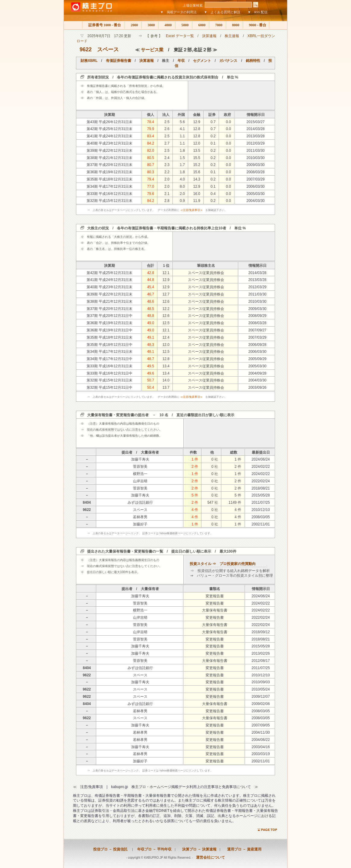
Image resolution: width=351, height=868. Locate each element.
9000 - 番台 (256, 25)
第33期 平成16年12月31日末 (110, 194)
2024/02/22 (261, 467)
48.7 (151, 359)
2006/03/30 (255, 187)
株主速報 (232, 36)
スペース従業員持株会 (206, 273)
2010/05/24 (261, 689)
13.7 (166, 388)
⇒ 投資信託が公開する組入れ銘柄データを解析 (230, 571)
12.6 (166, 302)
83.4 (151, 136)
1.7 (182, 165)
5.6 (182, 122)
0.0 (228, 122)
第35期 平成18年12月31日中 (110, 345)
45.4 (151, 287)
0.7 (213, 122)
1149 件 (235, 503)
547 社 (213, 503)
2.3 (167, 165)
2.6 (167, 129)
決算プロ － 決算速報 (198, 849)
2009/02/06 (261, 704)
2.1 (167, 194)
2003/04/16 (261, 747)
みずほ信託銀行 (140, 503)
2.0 (167, 179)
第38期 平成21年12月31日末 (110, 158)
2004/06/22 (261, 740)
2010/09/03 (261, 682)
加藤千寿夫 (140, 459)
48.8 (151, 316)
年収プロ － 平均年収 (153, 849)
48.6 (151, 302)
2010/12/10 (261, 510)
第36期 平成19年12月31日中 (110, 330)
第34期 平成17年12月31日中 (110, 359)
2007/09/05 (261, 725)
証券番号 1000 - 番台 (103, 25)
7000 (218, 25)
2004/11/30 (261, 732)
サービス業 (152, 50)
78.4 (151, 122)
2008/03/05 (261, 517)
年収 (181, 61)
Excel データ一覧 (180, 36)
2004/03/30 (255, 201)
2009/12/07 (261, 697)
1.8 (182, 151)
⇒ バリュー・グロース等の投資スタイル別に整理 (232, 576)
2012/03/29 (255, 143)
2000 (133, 25)
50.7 (151, 380)
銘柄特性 (253, 61)
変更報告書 (215, 596)
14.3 (197, 179)
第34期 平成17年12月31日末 (110, 187)
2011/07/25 (261, 503)
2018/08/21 (261, 488)
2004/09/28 (257, 373)
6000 (201, 25)
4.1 (182, 129)
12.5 (166, 323)
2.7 (167, 143)
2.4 (167, 158)
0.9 (182, 201)
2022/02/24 (261, 481)
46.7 (151, 294)
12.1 (166, 273)
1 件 (195, 459)
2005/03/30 (255, 194)
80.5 (151, 158)
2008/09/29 (257, 316)
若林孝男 (140, 517)
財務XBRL (89, 61)
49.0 (151, 323)
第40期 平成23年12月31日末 (110, 143)
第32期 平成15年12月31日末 (110, 201)
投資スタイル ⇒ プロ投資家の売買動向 (223, 564)
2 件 (195, 467)
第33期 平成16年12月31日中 (110, 373)
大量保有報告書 (215, 610)
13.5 (197, 151)
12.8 (197, 129)
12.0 (197, 143)
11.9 (197, 201)
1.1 (182, 136)
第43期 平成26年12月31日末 (110, 122)
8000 (234, 25)
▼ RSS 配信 (258, 12)
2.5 (167, 122)
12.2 (166, 309)
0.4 (213, 194)
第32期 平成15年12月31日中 (110, 388)
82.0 (151, 151)
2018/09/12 (261, 632)
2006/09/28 (257, 345)
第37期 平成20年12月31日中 (110, 316)
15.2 (197, 165)
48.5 (151, 309)
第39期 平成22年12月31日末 (110, 151)
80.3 (151, 172)
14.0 (166, 380)
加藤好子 (140, 524)
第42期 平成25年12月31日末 (110, 129)
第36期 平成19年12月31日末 (110, 172)
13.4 (166, 366)
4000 (167, 25)
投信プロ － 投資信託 (110, 849)
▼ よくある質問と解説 (222, 12)
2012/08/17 (261, 661)
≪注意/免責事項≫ (192, 210)
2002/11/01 (261, 524)
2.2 (167, 172)
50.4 (151, 388)
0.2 (213, 136)
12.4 (166, 337)
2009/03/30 (255, 165)
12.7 (166, 294)
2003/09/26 (257, 388)
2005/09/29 (257, 359)
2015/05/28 (261, 495)
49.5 (151, 366)
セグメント (202, 61)
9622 (86, 49)
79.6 (151, 194)
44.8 (151, 280)
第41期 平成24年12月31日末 (110, 136)
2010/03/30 (255, 158)
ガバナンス (228, 61)
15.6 (197, 172)
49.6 (151, 373)
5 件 (195, 495)
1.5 (182, 158)
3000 (150, 25)
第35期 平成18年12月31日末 (110, 179)
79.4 (151, 179)
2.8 (167, 201)
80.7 (151, 165)
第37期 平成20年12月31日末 (110, 165)
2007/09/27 (257, 330)
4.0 (182, 179)
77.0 (151, 187)
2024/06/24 (261, 459)
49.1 (151, 337)
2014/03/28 (255, 129)
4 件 (195, 510)
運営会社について (210, 857)
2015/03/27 (255, 122)
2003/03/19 (261, 754)
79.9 (151, 129)
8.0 (182, 187)
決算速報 (209, 36)
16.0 (197, 194)
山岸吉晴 (140, 481)
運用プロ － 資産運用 (242, 849)
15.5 (197, 158)
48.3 (151, 345)
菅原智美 (140, 467)
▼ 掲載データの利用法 (178, 12)
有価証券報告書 (119, 61)
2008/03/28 (255, 172)
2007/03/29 (255, 179)
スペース (108, 49)
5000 (184, 25)
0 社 (215, 459)
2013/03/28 (255, 136)
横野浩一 (140, 474)
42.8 (151, 273)
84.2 (151, 143)
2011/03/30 (255, 151)
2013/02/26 (261, 653)
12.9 (197, 122)
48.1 (151, 352)
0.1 (213, 143)
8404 (87, 503)
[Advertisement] (232, 95)
